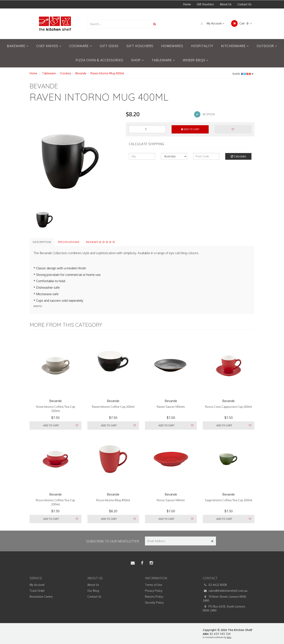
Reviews (100, 242)
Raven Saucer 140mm (171, 407)
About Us (226, 4)
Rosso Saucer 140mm (171, 500)
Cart (241, 23)
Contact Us (244, 4)
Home (187, 4)
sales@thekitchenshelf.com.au (225, 591)
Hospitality (202, 46)
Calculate (238, 156)
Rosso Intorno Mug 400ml (113, 500)
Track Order (37, 591)
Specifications (69, 242)
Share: (243, 74)
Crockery (66, 73)
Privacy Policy (154, 591)
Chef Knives (49, 46)
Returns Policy (154, 597)
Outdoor (267, 46)
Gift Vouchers (205, 4)
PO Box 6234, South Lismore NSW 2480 (224, 608)
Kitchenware (235, 46)
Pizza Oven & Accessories (99, 60)
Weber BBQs (196, 60)
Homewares (172, 46)
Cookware (81, 46)
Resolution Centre (41, 597)
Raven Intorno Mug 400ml (107, 73)
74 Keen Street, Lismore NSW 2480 (224, 598)
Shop (137, 60)
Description (42, 242)
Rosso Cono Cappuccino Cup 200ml (228, 407)
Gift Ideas (109, 46)
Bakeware (18, 46)
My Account (212, 23)
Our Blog (93, 591)
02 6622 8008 (215, 585)
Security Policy (154, 602)
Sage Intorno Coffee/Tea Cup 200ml (228, 500)
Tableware (163, 60)
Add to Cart (190, 129)
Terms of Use (154, 585)
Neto (229, 637)
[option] (75, 158)
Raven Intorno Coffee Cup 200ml (113, 407)
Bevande (81, 73)
